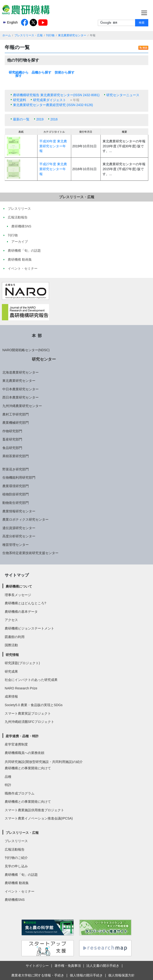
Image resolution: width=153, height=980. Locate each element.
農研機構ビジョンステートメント (29, 628)
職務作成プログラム (20, 793)
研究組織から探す (19, 74)
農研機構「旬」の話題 (21, 875)
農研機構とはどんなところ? (25, 603)
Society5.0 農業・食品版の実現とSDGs (34, 705)
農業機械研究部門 (16, 423)
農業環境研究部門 (16, 486)
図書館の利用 (15, 637)
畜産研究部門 (12, 439)
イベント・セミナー (20, 891)
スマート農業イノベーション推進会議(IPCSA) (39, 818)
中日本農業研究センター (21, 389)
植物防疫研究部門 (16, 494)
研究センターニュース (123, 95)
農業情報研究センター (19, 511)
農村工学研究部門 (16, 414)
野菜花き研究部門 (16, 469)
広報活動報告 (15, 849)
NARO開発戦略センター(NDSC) (26, 350)
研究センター (44, 359)
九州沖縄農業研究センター (22, 406)
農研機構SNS (15, 900)
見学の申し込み (16, 866)
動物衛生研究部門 (16, 503)
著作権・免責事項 (68, 966)
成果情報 (11, 696)
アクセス (11, 620)
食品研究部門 (12, 448)
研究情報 (12, 655)
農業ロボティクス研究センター (25, 519)
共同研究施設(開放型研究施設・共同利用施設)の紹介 (44, 762)
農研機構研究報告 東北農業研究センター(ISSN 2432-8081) (56, 95)
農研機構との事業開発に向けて (28, 768)
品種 (8, 777)
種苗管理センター (16, 545)
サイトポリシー (37, 966)
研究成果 (11, 671)
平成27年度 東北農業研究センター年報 (53, 169)
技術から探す (65, 72)
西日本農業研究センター (21, 397)
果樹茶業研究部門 (16, 456)
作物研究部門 (12, 431)
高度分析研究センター (19, 536)
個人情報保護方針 (121, 975)
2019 (40, 119)
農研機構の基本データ (21, 612)
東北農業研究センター (72, 35)
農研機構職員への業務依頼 (25, 753)
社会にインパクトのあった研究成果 (31, 680)
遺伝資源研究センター (19, 528)
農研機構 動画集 (17, 883)
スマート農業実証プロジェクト (28, 713)
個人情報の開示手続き (86, 975)
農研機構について (19, 586)
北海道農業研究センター (21, 372)
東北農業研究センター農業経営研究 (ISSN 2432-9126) (53, 105)
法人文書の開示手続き (103, 966)
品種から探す (41, 72)
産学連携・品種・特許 (22, 736)
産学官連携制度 (16, 744)
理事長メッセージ (18, 595)
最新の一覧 (21, 119)
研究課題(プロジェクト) (22, 663)
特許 (8, 785)
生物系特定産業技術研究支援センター (30, 553)
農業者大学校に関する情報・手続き (38, 975)
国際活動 (11, 645)
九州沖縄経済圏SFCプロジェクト (29, 722)
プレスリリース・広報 (29, 35)
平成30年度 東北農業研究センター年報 (53, 146)
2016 (54, 119)
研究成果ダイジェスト (50, 100)
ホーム (7, 35)
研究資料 (20, 100)
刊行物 (50, 35)
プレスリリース (16, 841)
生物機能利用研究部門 (19, 478)
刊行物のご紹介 (16, 858)
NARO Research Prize (21, 688)
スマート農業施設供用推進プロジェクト (34, 810)
